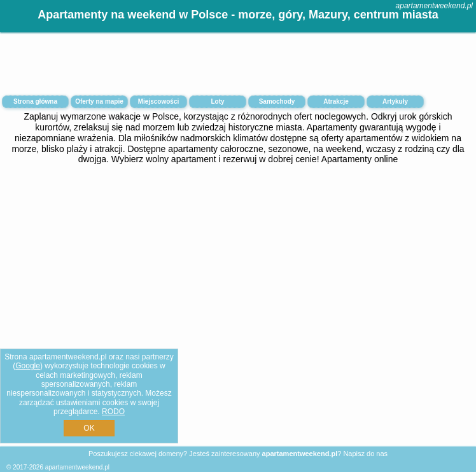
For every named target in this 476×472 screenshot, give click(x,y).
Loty (217, 101)
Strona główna (35, 101)
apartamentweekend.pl (434, 6)
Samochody (277, 101)
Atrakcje (336, 101)
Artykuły (395, 101)
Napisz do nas (365, 454)
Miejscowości (158, 101)
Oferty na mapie (99, 101)
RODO (113, 412)
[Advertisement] (238, 273)
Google (28, 366)
